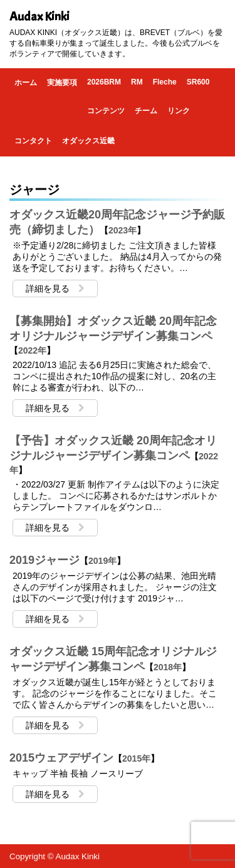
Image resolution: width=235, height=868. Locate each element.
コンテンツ (106, 111)
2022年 (32, 350)
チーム (146, 111)
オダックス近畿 (88, 141)
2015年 (136, 758)
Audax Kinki (39, 17)
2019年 (102, 561)
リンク (179, 111)
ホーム (26, 83)
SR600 (198, 82)
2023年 (123, 230)
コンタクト (33, 141)
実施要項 (62, 83)
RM (137, 82)
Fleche (165, 82)
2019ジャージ (44, 560)
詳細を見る (55, 288)
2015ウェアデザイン (61, 758)
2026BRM (104, 82)
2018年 (168, 667)
